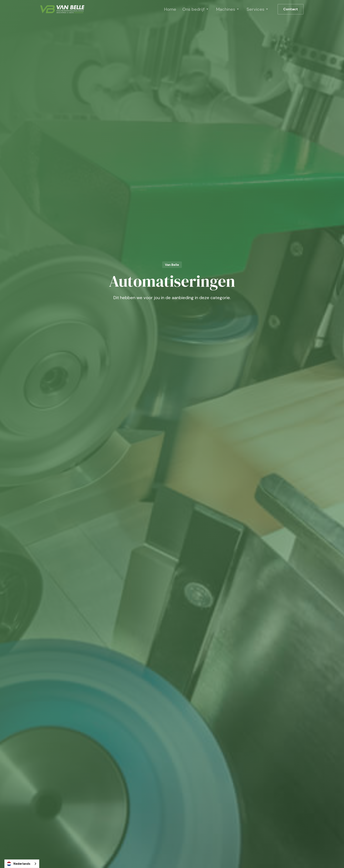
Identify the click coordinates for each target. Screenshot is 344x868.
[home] (62, 9)
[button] (196, 9)
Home (170, 9)
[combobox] (22, 864)
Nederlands (19, 864)
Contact (291, 9)
